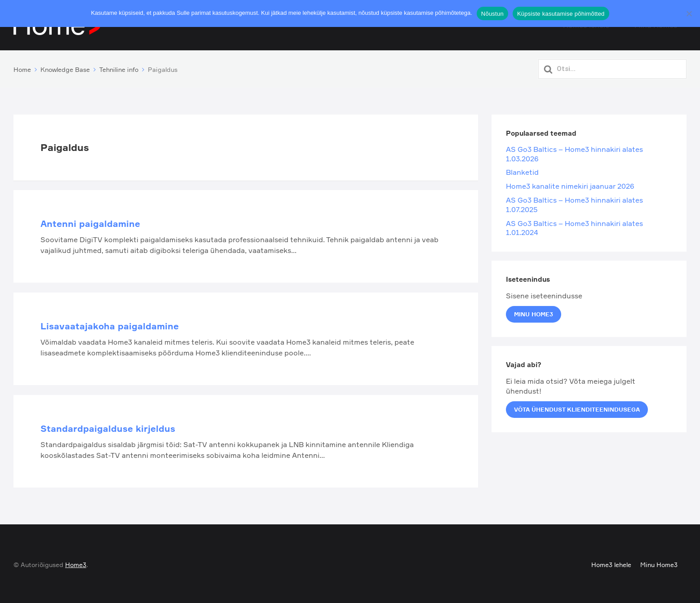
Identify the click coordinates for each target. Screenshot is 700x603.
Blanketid (522, 170)
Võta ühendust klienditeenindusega (577, 408)
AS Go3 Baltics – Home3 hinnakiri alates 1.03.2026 (574, 152)
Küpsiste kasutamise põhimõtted (561, 14)
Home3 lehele (611, 562)
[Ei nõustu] (689, 13)
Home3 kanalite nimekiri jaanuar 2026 (570, 184)
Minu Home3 (534, 312)
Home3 (76, 562)
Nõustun (492, 14)
